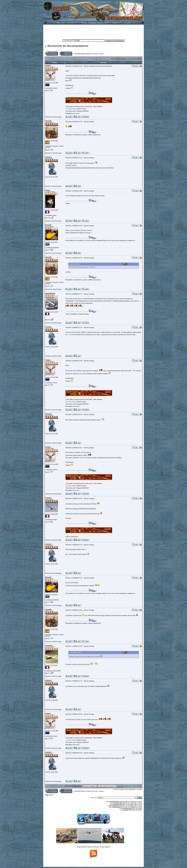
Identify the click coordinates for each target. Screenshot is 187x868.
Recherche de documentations (67, 46)
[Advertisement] (93, 32)
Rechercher (70, 23)
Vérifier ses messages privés (113, 23)
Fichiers (77, 23)
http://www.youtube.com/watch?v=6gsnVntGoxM (80, 508)
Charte (63, 23)
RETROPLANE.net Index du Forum (86, 54)
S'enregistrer (92, 23)
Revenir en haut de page (53, 117)
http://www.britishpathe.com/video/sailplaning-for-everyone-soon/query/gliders (90, 168)
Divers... (102, 54)
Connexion (127, 23)
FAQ (58, 23)
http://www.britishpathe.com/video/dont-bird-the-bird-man (83, 78)
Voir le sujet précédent (118, 59)
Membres (84, 23)
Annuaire (100, 23)
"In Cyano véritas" (71, 109)
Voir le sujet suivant (134, 59)
